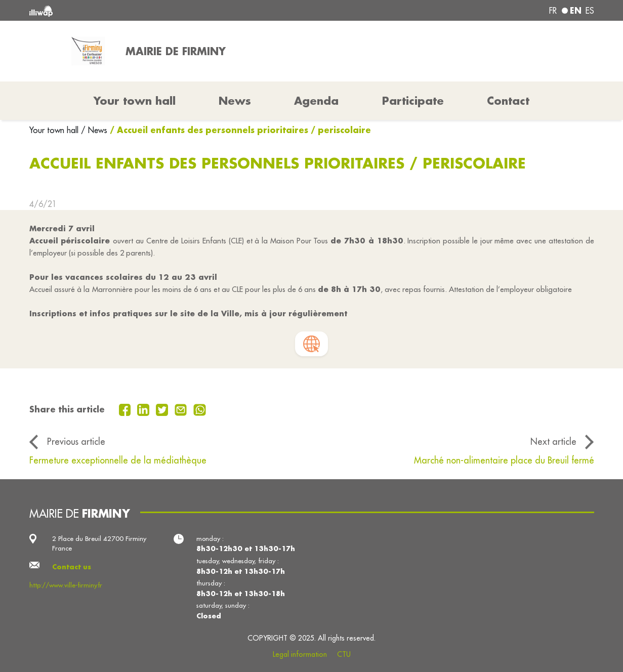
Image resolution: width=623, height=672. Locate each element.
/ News (94, 130)
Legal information (300, 654)
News (235, 101)
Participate (413, 101)
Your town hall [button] (135, 101)
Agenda (316, 101)
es (590, 11)
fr (553, 11)
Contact (508, 101)
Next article (553, 442)
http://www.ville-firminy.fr (66, 585)
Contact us (72, 566)
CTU (344, 654)
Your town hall (55, 130)
